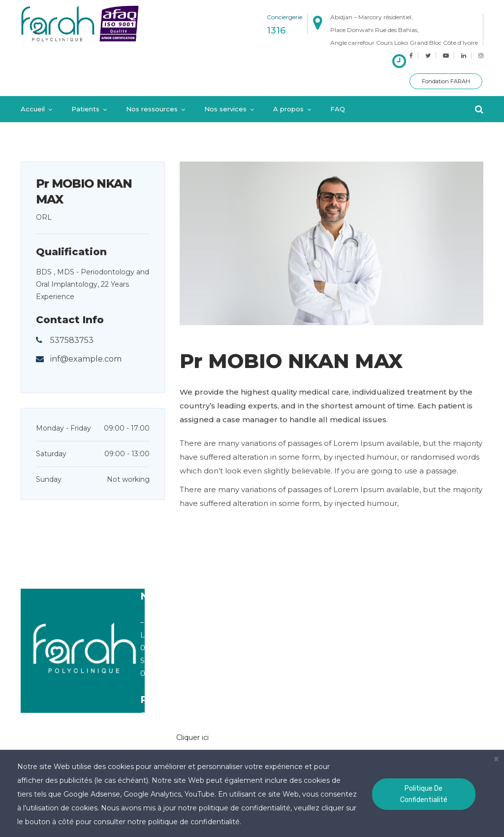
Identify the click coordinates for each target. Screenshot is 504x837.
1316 (276, 31)
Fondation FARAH (446, 81)
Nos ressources (152, 109)
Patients (85, 109)
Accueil (33, 109)
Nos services (225, 109)
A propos (288, 109)
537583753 (72, 340)
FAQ (338, 109)
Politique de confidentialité (424, 794)
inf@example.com (86, 359)
